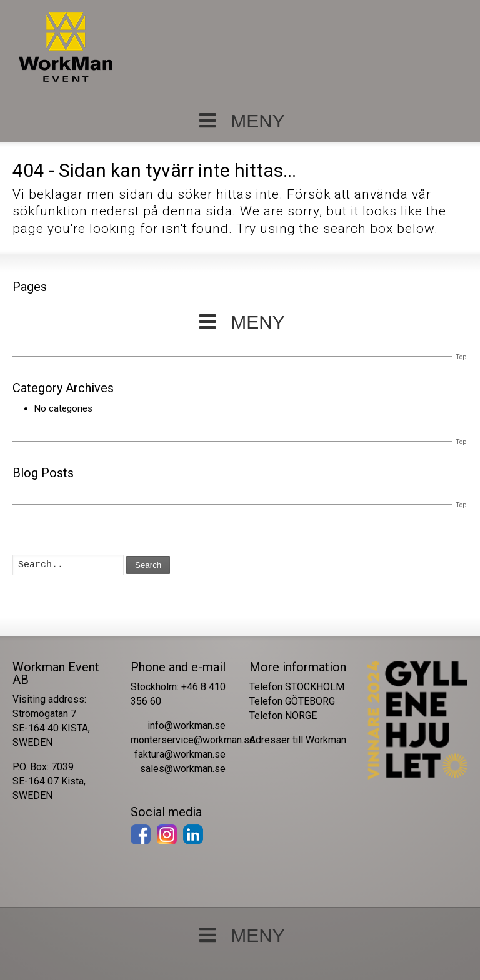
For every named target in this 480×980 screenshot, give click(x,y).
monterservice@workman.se (193, 740)
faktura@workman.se (180, 754)
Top (461, 357)
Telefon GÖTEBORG (292, 701)
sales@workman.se (183, 769)
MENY (240, 121)
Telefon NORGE (283, 715)
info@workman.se (187, 725)
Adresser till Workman (298, 740)
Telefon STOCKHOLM (297, 687)
